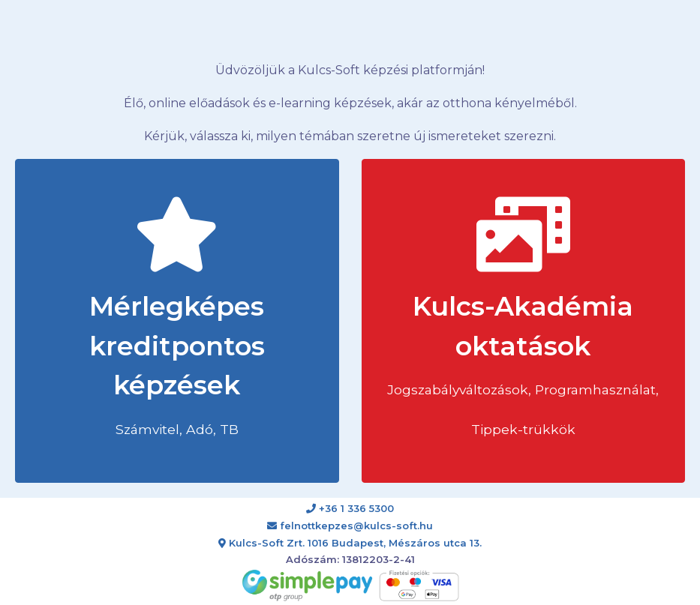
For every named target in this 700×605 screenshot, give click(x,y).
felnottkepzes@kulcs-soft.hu (350, 526)
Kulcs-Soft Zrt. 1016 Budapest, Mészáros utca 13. (350, 543)
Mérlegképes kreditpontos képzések (177, 317)
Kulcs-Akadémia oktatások (523, 317)
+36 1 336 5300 (350, 508)
